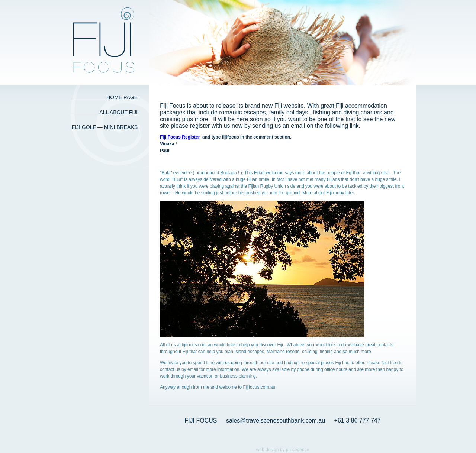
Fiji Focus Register (180, 137)
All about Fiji (118, 112)
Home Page (122, 97)
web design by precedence (283, 450)
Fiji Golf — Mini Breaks (105, 127)
